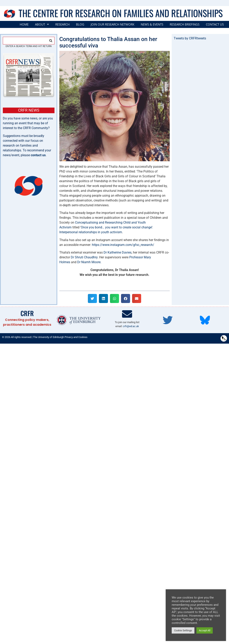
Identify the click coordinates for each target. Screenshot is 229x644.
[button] (42, 24)
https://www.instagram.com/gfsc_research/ (123, 245)
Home (24, 24)
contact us (38, 155)
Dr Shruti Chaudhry (84, 257)
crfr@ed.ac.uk (131, 326)
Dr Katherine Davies (118, 252)
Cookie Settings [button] (183, 630)
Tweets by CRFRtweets (190, 38)
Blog (80, 24)
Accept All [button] (205, 630)
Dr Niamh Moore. (89, 262)
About (42, 24)
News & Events (152, 24)
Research (62, 24)
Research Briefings (185, 24)
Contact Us (215, 24)
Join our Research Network (112, 24)
